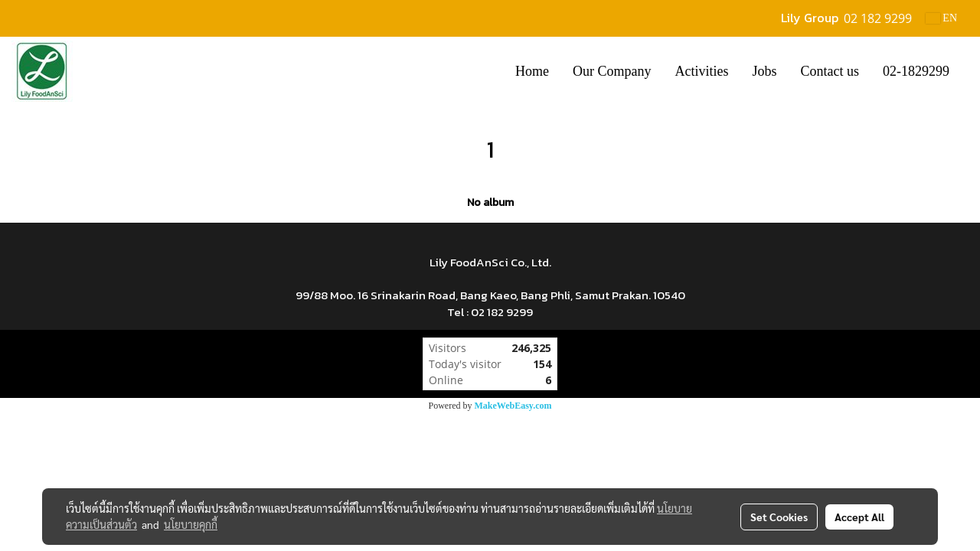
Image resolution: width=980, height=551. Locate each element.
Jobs (764, 71)
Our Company (612, 71)
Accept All (859, 517)
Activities (701, 71)
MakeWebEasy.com (513, 406)
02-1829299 (916, 71)
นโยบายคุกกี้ (191, 524)
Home (532, 71)
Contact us (830, 71)
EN (941, 18)
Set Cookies (779, 517)
